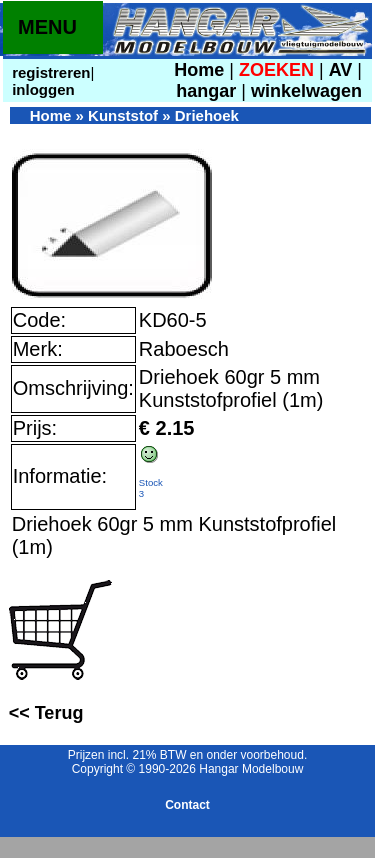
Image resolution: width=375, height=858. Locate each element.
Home (199, 70)
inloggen (41, 89)
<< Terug (46, 713)
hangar (206, 91)
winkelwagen (306, 91)
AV (343, 70)
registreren (49, 72)
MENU (47, 27)
